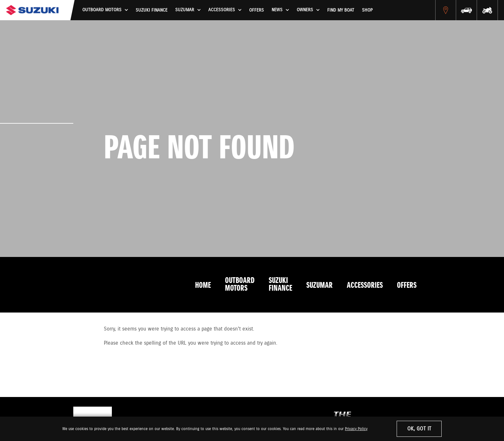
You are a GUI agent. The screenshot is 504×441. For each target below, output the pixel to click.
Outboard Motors (240, 285)
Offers (256, 10)
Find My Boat (341, 10)
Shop (367, 10)
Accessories (365, 286)
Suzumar (319, 286)
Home (203, 286)
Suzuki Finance (152, 10)
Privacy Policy (356, 429)
